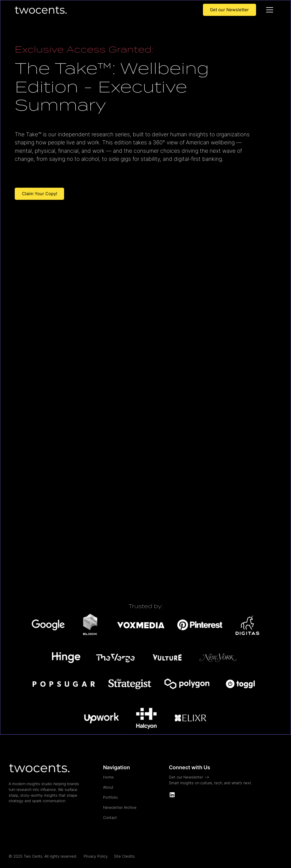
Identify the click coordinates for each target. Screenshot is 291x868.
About (108, 787)
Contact (110, 817)
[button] (270, 10)
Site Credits (124, 856)
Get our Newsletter (229, 10)
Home (108, 777)
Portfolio (110, 797)
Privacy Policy (96, 856)
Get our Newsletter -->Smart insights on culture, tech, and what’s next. (210, 780)
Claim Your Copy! (40, 194)
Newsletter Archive (120, 807)
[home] (41, 10)
